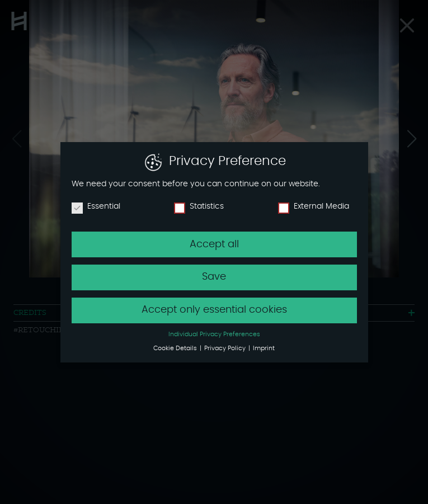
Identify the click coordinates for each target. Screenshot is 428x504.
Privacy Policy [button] (226, 348)
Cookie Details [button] (176, 348)
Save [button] (214, 277)
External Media (314, 206)
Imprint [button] (264, 348)
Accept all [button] (214, 244)
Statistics (199, 206)
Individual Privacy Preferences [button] (214, 335)
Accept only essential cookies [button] (214, 310)
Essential (96, 206)
